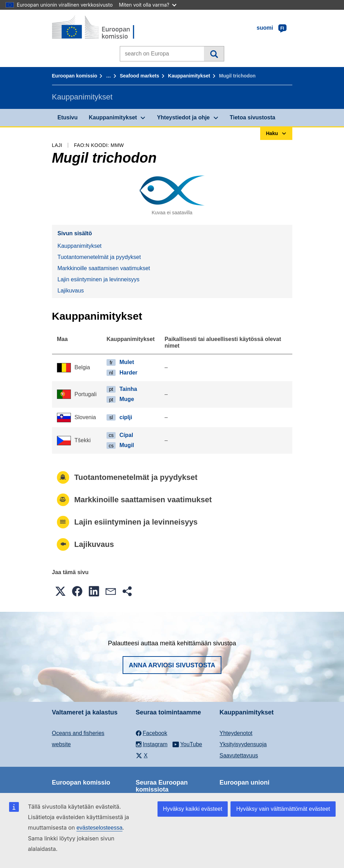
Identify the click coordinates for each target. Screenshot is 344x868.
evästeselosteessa (100, 828)
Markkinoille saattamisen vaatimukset (104, 268)
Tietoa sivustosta (252, 117)
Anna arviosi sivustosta (172, 665)
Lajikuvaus (71, 291)
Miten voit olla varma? (148, 5)
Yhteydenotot (236, 733)
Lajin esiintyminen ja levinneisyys (99, 279)
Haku (214, 54)
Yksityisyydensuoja (243, 744)
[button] (60, 591)
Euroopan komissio (75, 76)
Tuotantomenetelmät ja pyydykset (99, 257)
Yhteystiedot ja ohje (183, 117)
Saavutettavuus (239, 755)
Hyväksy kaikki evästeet (193, 809)
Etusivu (68, 117)
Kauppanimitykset (189, 76)
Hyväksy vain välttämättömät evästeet (283, 809)
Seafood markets (140, 76)
